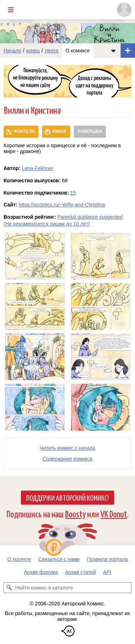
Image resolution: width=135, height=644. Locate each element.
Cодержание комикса (67, 459)
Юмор (59, 131)
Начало (12, 51)
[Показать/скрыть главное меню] (11, 10)
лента (51, 51)
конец (33, 51)
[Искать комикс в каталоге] (9, 588)
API (107, 572)
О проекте (19, 559)
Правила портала (107, 559)
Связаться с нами (59, 559)
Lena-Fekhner (38, 168)
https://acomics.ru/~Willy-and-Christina (62, 205)
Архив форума (41, 572)
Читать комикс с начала (67, 448)
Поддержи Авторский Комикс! (67, 497)
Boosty (75, 514)
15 (73, 193)
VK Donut (114, 514)
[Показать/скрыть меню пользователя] (124, 10)
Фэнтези (24, 131)
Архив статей (81, 572)
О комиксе (78, 51)
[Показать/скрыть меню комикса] (113, 51)
